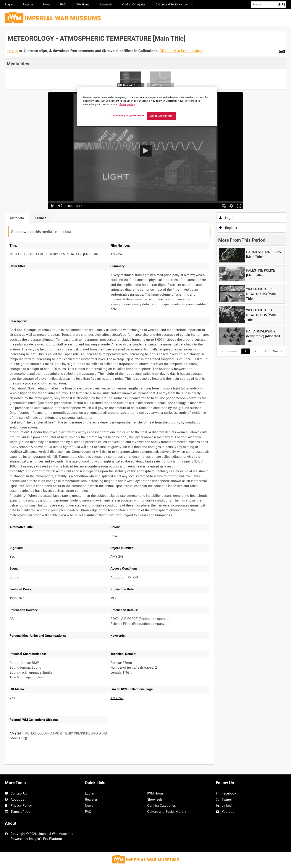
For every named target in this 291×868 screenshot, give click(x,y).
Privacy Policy (21, 805)
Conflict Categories (134, 4)
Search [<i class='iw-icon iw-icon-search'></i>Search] (284, 4)
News (47, 4)
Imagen (35, 839)
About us (17, 799)
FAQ (63, 4)
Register (28, 4)
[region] (147, 107)
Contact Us (19, 793)
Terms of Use (20, 811)
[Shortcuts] (282, 50)
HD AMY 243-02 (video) (160, 85)
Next (278, 351)
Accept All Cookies (162, 116)
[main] (146, 400)
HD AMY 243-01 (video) (131, 85)
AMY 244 (16, 733)
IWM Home (82, 4)
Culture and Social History (172, 4)
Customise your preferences (128, 116)
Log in (9, 4)
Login (226, 218)
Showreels (106, 4)
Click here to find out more (182, 51)
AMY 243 (117, 698)
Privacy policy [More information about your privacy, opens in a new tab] (127, 104)
